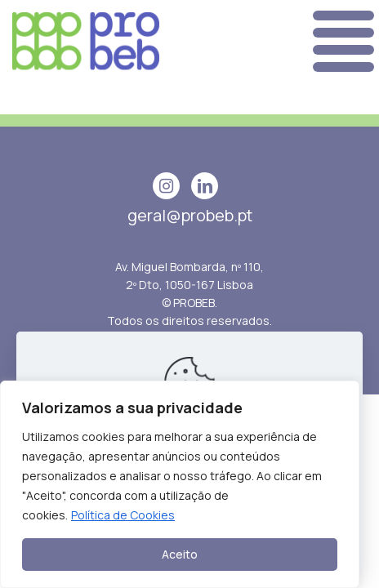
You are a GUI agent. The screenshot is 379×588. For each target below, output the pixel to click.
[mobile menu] (340, 41)
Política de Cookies (123, 515)
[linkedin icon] (205, 186)
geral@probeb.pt (190, 215)
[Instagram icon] (166, 186)
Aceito (180, 554)
